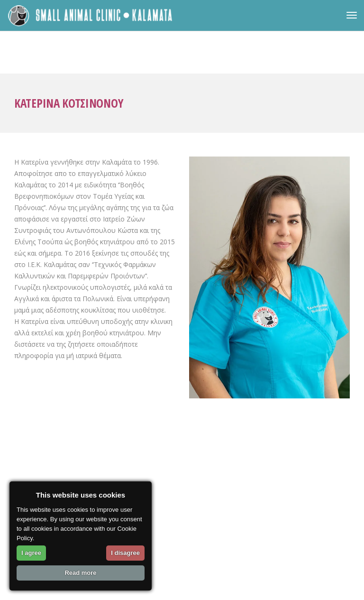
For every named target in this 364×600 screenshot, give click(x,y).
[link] (91, 15)
